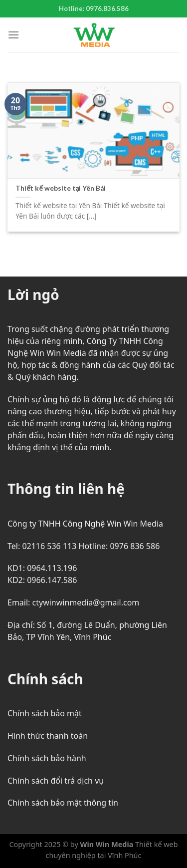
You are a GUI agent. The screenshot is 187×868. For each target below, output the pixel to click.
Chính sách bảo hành (47, 758)
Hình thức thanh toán (48, 736)
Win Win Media (107, 844)
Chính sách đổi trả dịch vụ (56, 781)
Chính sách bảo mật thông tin (63, 803)
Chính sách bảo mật (45, 713)
